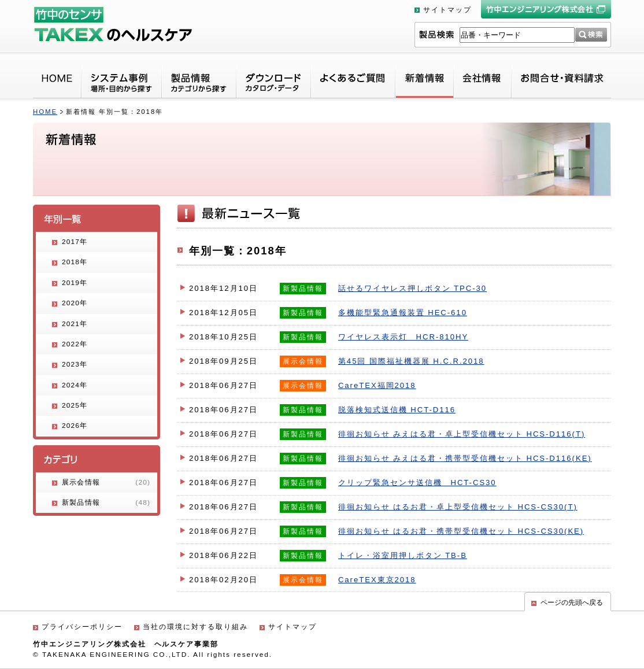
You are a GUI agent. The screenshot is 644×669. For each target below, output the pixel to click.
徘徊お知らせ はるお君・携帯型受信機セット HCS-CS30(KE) (461, 531)
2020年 (75, 303)
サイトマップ (447, 10)
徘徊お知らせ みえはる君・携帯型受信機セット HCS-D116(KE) (465, 458)
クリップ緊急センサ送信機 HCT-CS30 (417, 483)
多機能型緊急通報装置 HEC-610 (403, 313)
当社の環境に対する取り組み (195, 627)
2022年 (75, 344)
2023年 (75, 364)
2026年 (75, 426)
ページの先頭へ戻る (572, 603)
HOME (45, 112)
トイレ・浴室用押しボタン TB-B (403, 555)
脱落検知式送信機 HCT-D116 (397, 410)
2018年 (75, 262)
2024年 (75, 385)
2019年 (75, 283)
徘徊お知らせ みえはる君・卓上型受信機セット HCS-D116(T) (462, 434)
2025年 (75, 405)
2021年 (75, 324)
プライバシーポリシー (82, 627)
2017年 (75, 242)
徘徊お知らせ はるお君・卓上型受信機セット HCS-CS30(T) (458, 507)
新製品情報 (106, 503)
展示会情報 (106, 483)
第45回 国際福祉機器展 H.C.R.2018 (411, 361)
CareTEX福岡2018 (377, 385)
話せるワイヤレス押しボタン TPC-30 (412, 288)
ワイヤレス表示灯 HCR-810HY (403, 337)
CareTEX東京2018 (377, 580)
